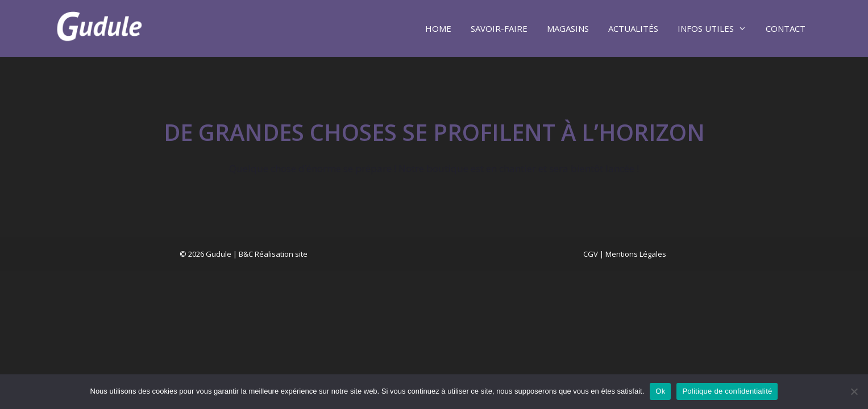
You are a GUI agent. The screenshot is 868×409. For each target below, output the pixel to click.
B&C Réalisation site (273, 254)
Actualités (633, 28)
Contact (786, 28)
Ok (660, 391)
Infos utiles (717, 28)
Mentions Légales (636, 254)
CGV (591, 254)
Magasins (568, 28)
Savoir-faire (499, 28)
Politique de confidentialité (727, 391)
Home (438, 28)
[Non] (854, 391)
